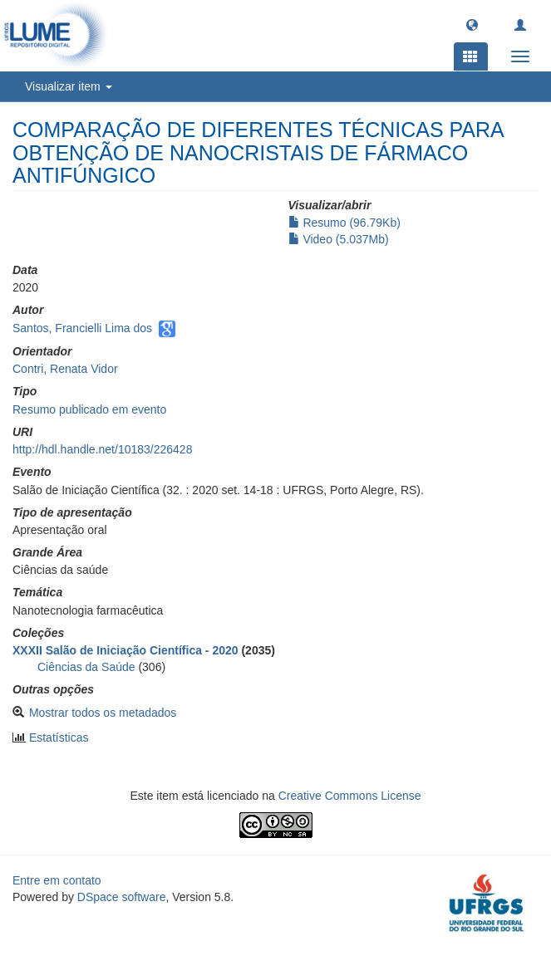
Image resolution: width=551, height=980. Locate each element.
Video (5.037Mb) (339, 239)
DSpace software (122, 897)
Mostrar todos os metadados (103, 713)
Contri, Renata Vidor (65, 369)
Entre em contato (57, 880)
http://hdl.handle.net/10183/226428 (102, 449)
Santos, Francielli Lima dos (82, 328)
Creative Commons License (350, 796)
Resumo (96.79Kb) (344, 223)
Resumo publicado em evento (89, 409)
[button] (472, 24)
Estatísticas (59, 737)
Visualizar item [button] (69, 86)
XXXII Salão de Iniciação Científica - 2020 (125, 650)
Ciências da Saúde (86, 667)
